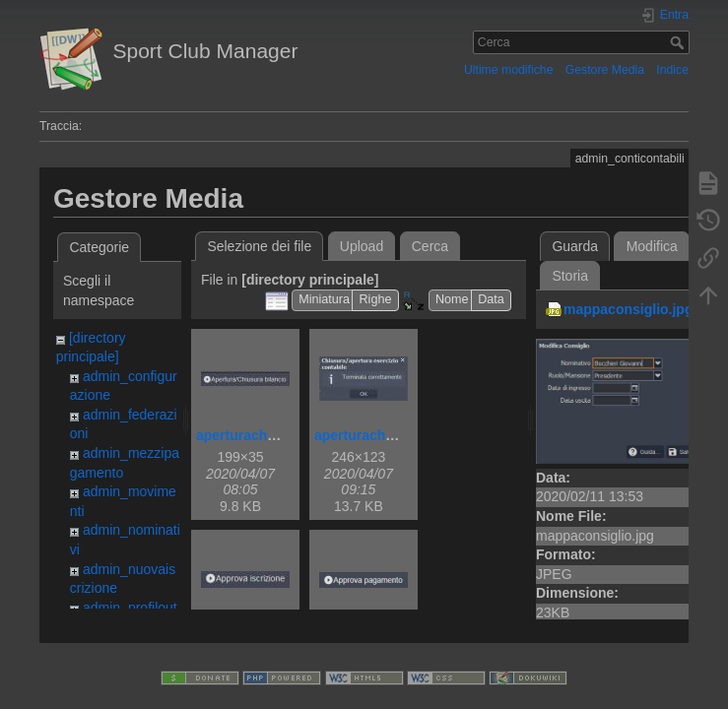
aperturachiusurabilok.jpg (399, 435)
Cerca (679, 42)
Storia (570, 276)
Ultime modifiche (509, 70)
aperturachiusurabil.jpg (273, 435)
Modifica (652, 246)
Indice (672, 70)
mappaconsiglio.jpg (628, 309)
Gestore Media (605, 70)
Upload (362, 246)
